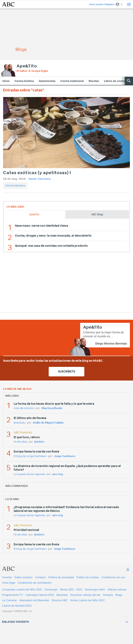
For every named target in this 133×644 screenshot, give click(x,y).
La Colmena (9, 600)
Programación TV (13, 595)
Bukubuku (20, 423)
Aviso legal (9, 583)
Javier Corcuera (39, 179)
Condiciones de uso (113, 577)
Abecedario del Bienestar (34, 600)
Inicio (6, 81)
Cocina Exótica (24, 81)
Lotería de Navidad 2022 (17, 606)
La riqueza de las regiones (29, 474)
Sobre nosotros (23, 577)
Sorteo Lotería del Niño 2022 (87, 600)
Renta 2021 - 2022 (71, 590)
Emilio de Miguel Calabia (48, 423)
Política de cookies (88, 577)
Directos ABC (60, 600)
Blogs (119, 595)
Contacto (40, 577)
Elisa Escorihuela (52, 408)
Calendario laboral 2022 (40, 595)
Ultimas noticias (117, 590)
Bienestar (62, 595)
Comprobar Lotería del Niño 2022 (22, 590)
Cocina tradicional (72, 81)
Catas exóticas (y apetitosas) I (37, 173)
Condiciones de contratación (35, 583)
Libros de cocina (115, 81)
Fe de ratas (20, 442)
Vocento (7, 577)
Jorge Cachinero (65, 456)
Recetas (94, 81)
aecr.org (57, 474)
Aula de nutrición (24, 408)
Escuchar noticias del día (85, 595)
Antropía (108, 595)
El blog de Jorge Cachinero (30, 456)
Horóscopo (51, 590)
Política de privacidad (61, 577)
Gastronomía (47, 81)
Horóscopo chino (95, 590)
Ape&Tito (27, 66)
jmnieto (39, 442)
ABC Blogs (97, 214)
